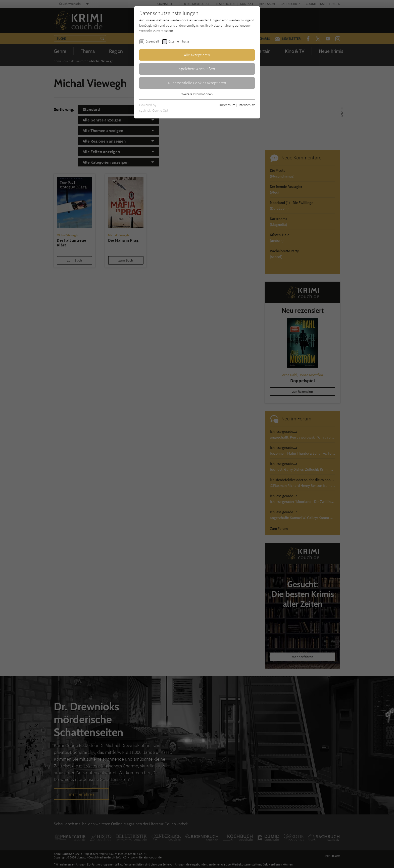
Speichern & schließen (197, 69)
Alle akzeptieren (197, 55)
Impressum (227, 105)
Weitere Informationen (197, 94)
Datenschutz (246, 105)
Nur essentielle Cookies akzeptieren (197, 83)
